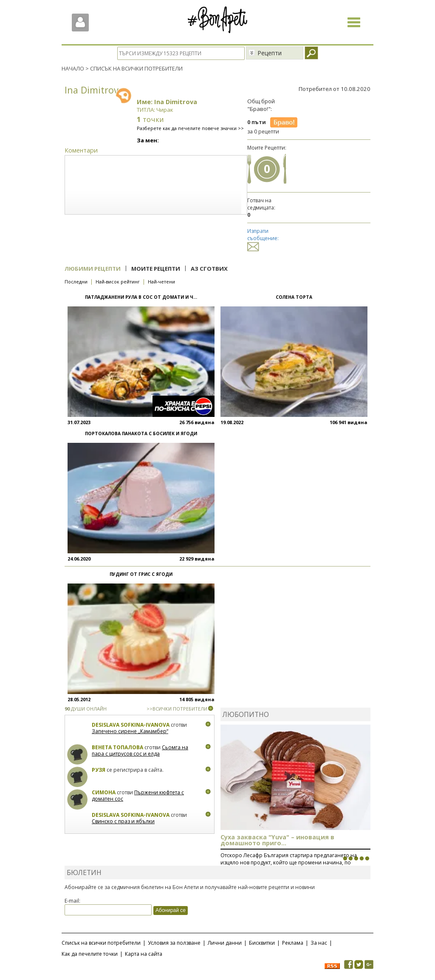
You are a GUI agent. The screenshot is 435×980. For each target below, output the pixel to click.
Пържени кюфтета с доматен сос (138, 796)
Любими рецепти (93, 269)
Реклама (293, 943)
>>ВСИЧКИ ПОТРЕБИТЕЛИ (177, 709)
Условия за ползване (174, 943)
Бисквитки (262, 943)
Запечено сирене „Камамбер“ (130, 731)
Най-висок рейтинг (118, 282)
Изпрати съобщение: (263, 239)
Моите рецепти (156, 269)
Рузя (99, 770)
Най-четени (161, 282)
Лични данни (225, 943)
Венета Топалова (117, 747)
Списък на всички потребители (101, 943)
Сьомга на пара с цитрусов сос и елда (140, 751)
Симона (104, 792)
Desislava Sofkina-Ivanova (131, 725)
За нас (319, 943)
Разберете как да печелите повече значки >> (190, 128)
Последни (76, 282)
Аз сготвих (209, 269)
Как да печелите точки (90, 954)
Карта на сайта (144, 954)
